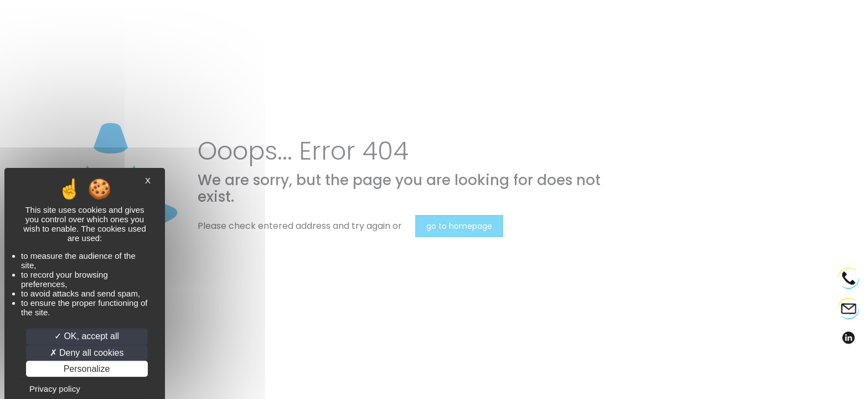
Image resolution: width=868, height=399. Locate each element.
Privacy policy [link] (55, 389)
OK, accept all (87, 336)
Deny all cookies (87, 353)
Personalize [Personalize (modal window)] (87, 369)
